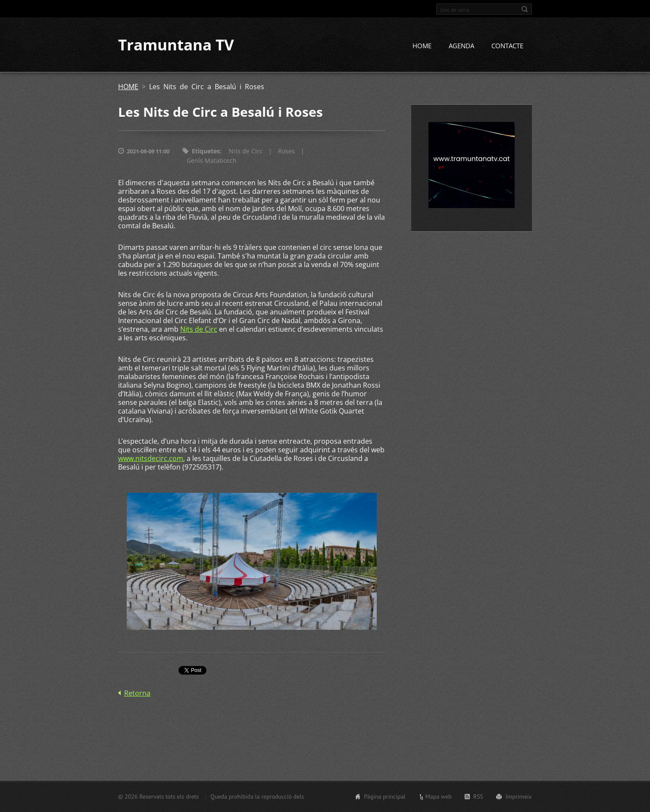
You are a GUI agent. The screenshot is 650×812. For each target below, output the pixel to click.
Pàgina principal (384, 796)
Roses (286, 151)
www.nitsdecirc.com (151, 459)
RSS (478, 796)
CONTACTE (507, 46)
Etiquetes (206, 151)
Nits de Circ (246, 151)
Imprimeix (519, 796)
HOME (422, 46)
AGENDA (461, 46)
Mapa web (439, 796)
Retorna (137, 693)
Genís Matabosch (212, 161)
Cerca (525, 9)
